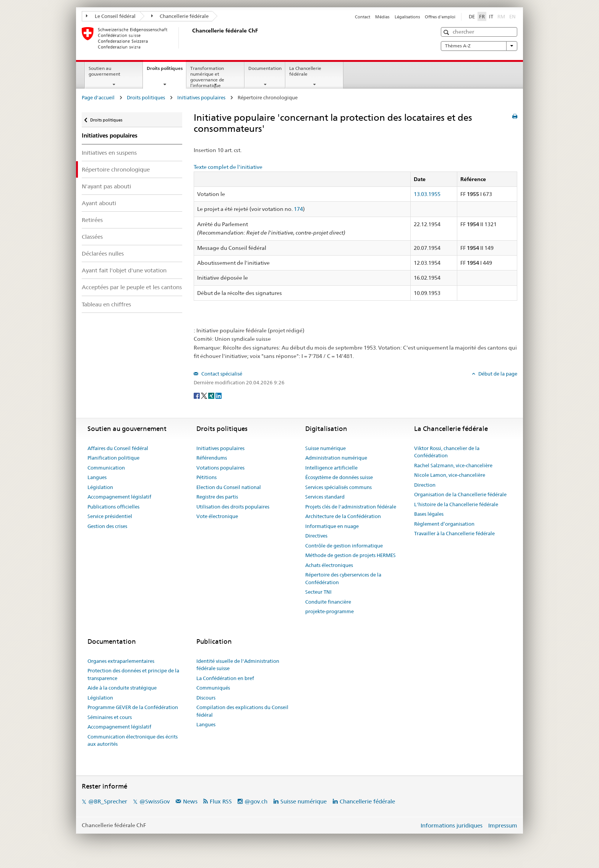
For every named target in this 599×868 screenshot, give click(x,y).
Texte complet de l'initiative (228, 167)
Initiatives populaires (201, 97)
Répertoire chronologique (116, 169)
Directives (316, 536)
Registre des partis (217, 497)
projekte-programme (329, 611)
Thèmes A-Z (479, 46)
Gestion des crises (107, 526)
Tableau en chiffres (106, 304)
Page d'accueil (98, 97)
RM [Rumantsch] (501, 16)
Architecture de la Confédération (343, 516)
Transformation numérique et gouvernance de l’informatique (207, 77)
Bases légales (429, 514)
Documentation (265, 68)
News (190, 801)
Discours (206, 698)
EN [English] (512, 16)
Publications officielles (113, 507)
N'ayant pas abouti (106, 186)
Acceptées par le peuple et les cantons (132, 287)
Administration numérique (336, 458)
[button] (447, 32)
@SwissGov (155, 801)
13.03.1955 (427, 194)
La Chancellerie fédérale (305, 71)
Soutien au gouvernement (104, 71)
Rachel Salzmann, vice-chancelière (453, 465)
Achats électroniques (329, 565)
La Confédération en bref (225, 678)
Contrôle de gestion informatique (344, 546)
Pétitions (206, 477)
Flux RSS (221, 801)
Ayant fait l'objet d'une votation (124, 270)
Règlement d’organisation (444, 524)
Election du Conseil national (229, 487)
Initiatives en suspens (109, 153)
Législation (100, 487)
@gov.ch (256, 801)
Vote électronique (217, 516)
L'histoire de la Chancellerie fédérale (456, 504)
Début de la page (497, 374)
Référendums (212, 458)
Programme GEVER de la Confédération (133, 707)
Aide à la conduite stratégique (122, 688)
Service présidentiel (110, 516)
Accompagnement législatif (119, 497)
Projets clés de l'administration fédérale (351, 507)
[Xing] (212, 395)
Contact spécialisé (221, 374)
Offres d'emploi (440, 17)
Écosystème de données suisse (339, 477)
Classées (92, 237)
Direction (425, 485)
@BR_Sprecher (108, 801)
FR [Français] (482, 16)
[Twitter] (205, 395)
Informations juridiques (452, 825)
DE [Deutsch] (472, 16)
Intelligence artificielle (331, 468)
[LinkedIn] (219, 395)
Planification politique (113, 458)
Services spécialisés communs (338, 487)
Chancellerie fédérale (180, 16)
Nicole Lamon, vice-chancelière (450, 475)
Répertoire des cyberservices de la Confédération (343, 578)
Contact (363, 17)
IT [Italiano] (491, 16)
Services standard (325, 497)
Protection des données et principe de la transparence (133, 674)
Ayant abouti (99, 203)
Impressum (503, 825)
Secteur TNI (318, 592)
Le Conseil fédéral (111, 16)
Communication (106, 468)
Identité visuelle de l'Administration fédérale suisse (238, 665)
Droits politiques (166, 71)
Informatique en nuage (332, 526)
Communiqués (213, 688)
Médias (382, 17)
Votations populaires (220, 468)
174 (298, 209)
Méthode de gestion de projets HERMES (350, 555)
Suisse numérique (325, 448)
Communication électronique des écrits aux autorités (133, 740)
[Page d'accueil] (191, 38)
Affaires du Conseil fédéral (118, 448)
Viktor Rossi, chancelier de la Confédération (447, 452)
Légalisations (407, 17)
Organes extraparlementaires (121, 661)
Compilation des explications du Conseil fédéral (242, 711)
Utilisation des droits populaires (233, 507)
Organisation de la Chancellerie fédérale (460, 494)
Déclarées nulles (103, 253)
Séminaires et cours (110, 717)
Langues (97, 477)
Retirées (92, 220)
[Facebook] (197, 395)
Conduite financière (328, 602)
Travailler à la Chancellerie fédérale (454, 533)
